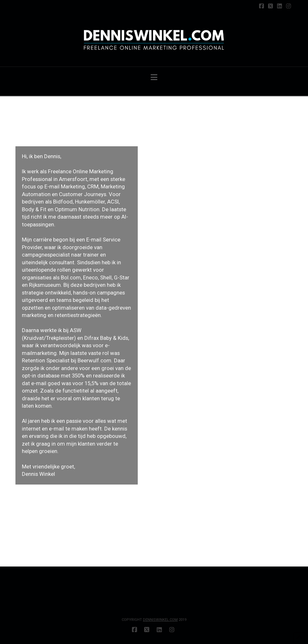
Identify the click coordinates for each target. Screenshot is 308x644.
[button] (154, 77)
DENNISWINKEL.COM (160, 620)
